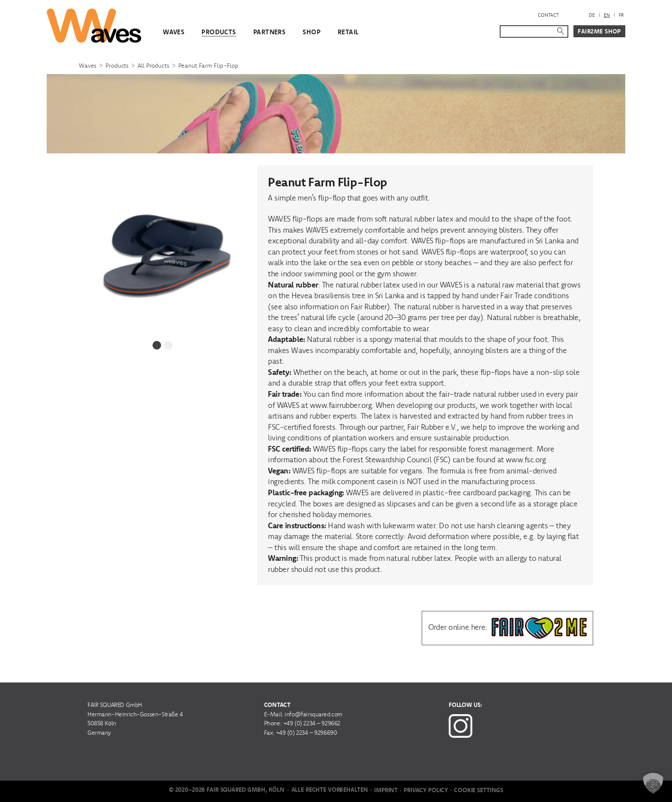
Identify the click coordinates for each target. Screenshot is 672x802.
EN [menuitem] (607, 15)
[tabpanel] (163, 249)
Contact (548, 15)
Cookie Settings (478, 790)
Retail (348, 32)
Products (219, 32)
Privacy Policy (426, 790)
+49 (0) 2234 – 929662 (312, 723)
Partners (269, 32)
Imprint (386, 790)
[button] (653, 783)
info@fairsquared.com (313, 714)
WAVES (174, 32)
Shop (312, 32)
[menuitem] (592, 15)
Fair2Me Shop (599, 31)
